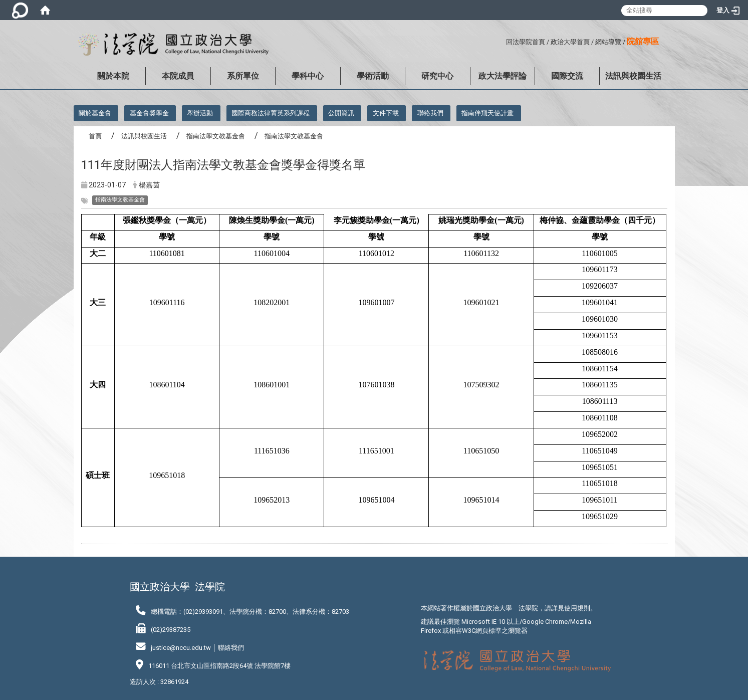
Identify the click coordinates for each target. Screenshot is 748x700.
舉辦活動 (200, 113)
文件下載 (386, 113)
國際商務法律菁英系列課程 (271, 113)
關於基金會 (95, 113)
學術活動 (373, 76)
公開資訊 (341, 113)
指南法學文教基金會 (216, 136)
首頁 (95, 136)
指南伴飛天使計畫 (487, 113)
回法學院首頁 (526, 42)
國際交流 (567, 76)
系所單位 (243, 76)
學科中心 (308, 76)
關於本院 (113, 76)
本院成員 (178, 76)
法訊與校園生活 (633, 76)
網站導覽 (608, 42)
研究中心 (437, 76)
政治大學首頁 (570, 42)
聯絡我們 (430, 113)
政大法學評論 (503, 76)
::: (502, 40)
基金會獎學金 (149, 113)
